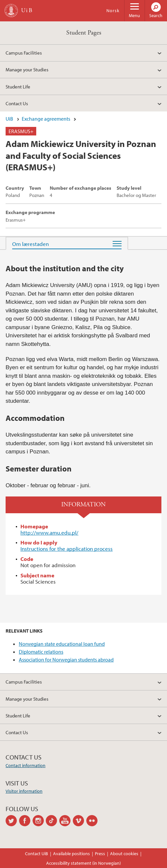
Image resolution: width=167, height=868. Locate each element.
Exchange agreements (46, 119)
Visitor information (24, 791)
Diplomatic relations (41, 652)
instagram (39, 821)
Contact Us (17, 103)
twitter (12, 821)
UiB (9, 119)
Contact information (26, 765)
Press (100, 854)
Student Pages (84, 33)
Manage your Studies (27, 69)
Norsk (113, 11)
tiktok (53, 821)
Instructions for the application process (67, 549)
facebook (26, 821)
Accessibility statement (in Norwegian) (83, 863)
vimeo (80, 821)
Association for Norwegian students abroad (66, 660)
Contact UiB (37, 854)
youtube (66, 821)
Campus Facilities (24, 53)
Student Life (18, 86)
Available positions (71, 854)
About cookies (124, 854)
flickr (93, 821)
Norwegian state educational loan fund (62, 644)
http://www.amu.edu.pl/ (49, 532)
